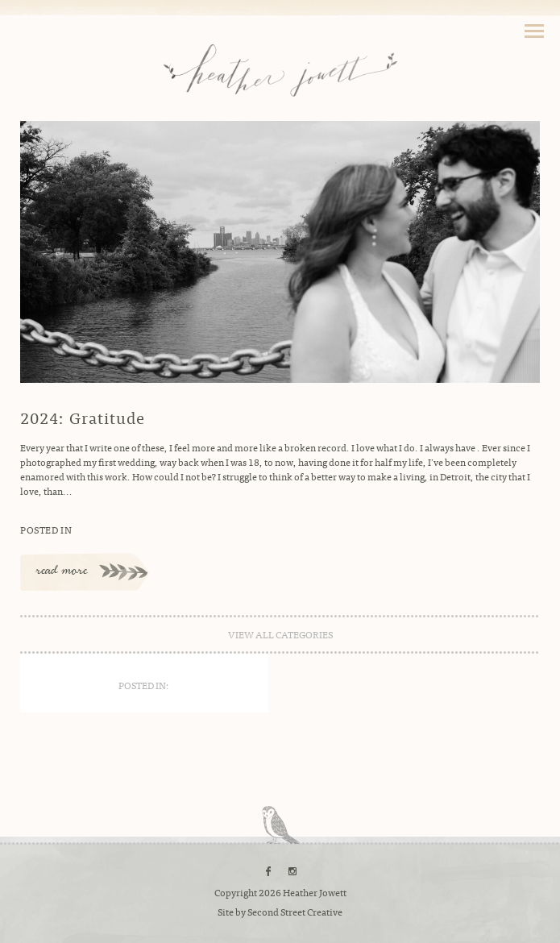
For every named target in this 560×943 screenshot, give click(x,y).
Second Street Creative (295, 912)
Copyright (236, 892)
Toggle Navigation (534, 31)
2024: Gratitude (83, 417)
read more (62, 571)
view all (280, 634)
